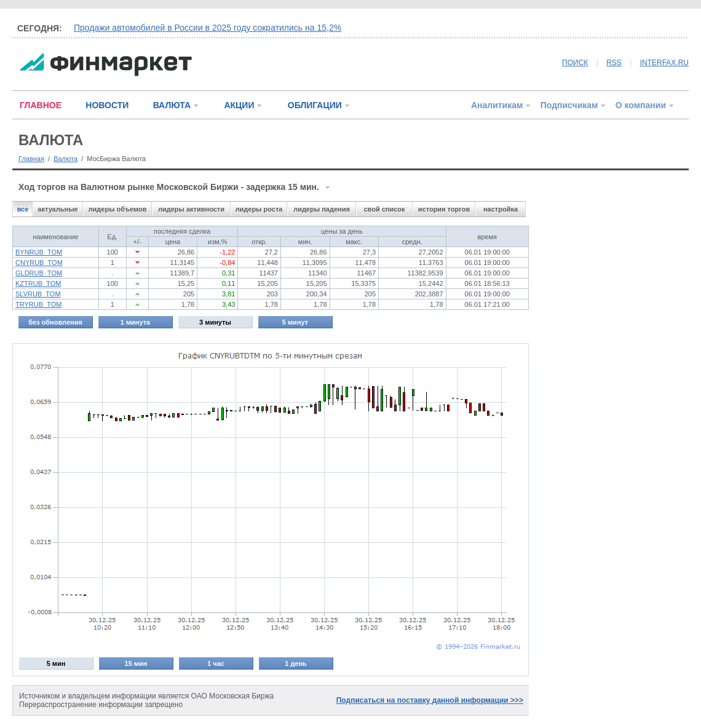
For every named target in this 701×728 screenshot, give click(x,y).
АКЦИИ (239, 105)
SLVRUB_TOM (38, 294)
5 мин (56, 663)
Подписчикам (569, 105)
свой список (384, 209)
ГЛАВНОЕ (41, 105)
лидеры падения (322, 209)
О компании (641, 105)
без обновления (55, 322)
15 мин (136, 663)
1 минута (135, 322)
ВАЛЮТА (172, 105)
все (23, 209)
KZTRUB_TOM (38, 283)
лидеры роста (259, 209)
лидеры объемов (118, 209)
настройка (501, 209)
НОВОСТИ (107, 105)
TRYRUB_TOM (38, 304)
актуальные (57, 209)
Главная (31, 159)
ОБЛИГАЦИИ (315, 105)
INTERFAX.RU (664, 63)
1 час (216, 663)
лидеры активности (191, 209)
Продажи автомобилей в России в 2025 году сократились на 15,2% (208, 28)
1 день (296, 663)
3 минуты (215, 322)
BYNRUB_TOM (39, 252)
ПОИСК (575, 63)
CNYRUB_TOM (39, 263)
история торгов (444, 209)
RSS (614, 63)
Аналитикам (497, 105)
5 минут (295, 322)
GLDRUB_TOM (39, 273)
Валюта (65, 159)
